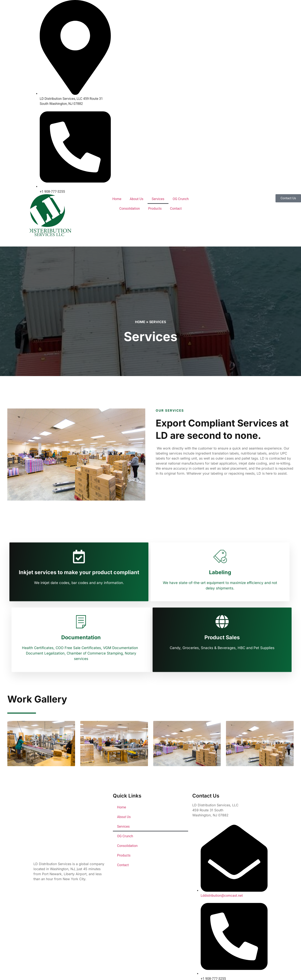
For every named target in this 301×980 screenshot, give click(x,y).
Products (155, 209)
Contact (176, 209)
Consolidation (130, 209)
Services (158, 199)
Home (117, 199)
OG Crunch (181, 199)
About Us (136, 199)
